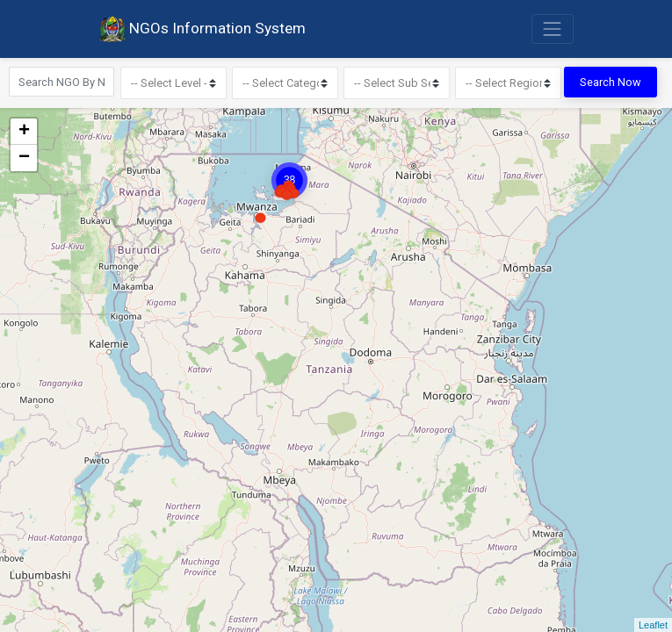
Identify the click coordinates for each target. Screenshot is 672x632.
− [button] (24, 157)
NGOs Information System (202, 29)
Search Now (611, 82)
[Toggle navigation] (553, 29)
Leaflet (653, 625)
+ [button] (24, 131)
